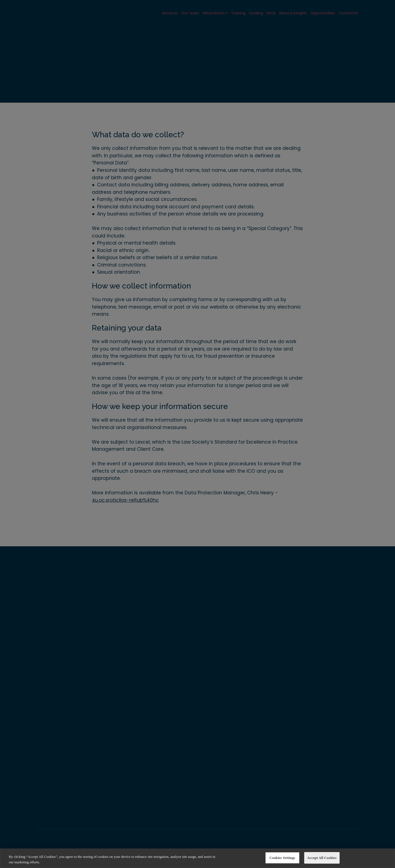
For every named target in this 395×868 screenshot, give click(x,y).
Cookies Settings (282, 858)
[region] (198, 858)
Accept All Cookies (322, 858)
